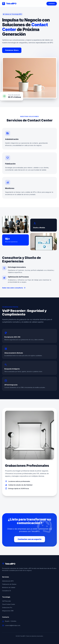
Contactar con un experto (30, 539)
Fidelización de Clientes (9, 584)
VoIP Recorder (7, 601)
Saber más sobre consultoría (14, 288)
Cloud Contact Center (9, 604)
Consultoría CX (7, 591)
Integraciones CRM (8, 611)
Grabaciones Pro (7, 608)
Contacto (52, 4)
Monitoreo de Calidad (9, 587)
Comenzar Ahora (12, 50)
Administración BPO (8, 581)
